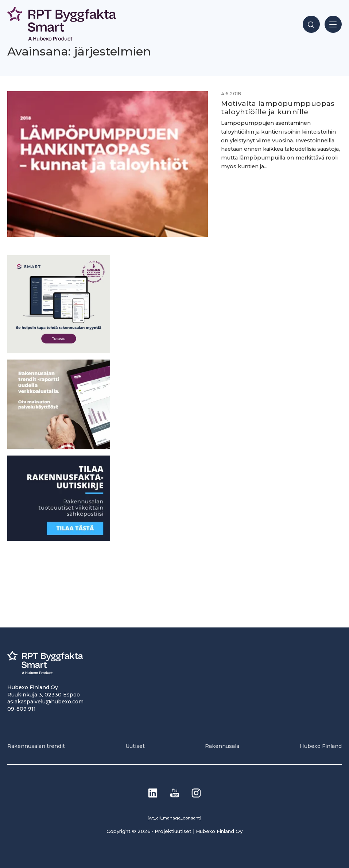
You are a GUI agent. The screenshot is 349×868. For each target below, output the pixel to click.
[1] (59, 539)
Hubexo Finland (321, 746)
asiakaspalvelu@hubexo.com (45, 702)
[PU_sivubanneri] (59, 447)
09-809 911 (22, 709)
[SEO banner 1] (59, 351)
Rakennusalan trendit (36, 746)
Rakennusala (222, 746)
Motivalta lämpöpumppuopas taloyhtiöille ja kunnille (278, 107)
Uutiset (135, 746)
